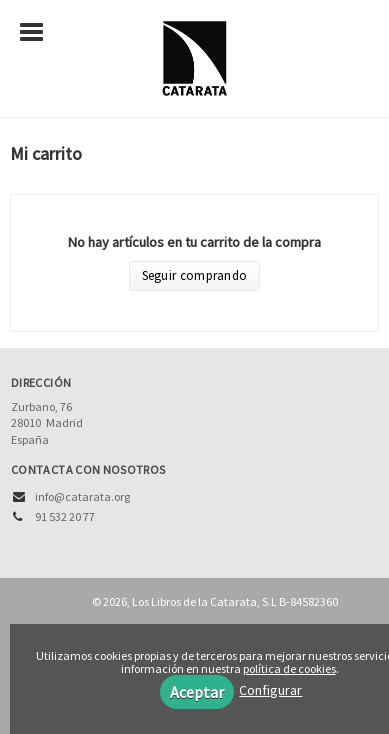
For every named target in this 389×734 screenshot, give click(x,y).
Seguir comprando (195, 275)
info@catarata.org (82, 496)
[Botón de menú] (39, 33)
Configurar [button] (270, 690)
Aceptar (197, 692)
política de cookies (289, 668)
